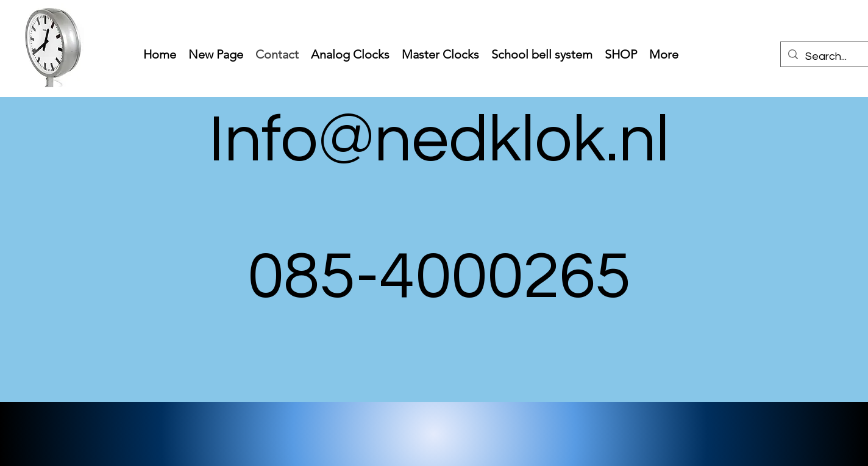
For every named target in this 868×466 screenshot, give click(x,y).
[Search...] (833, 57)
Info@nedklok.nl (439, 140)
